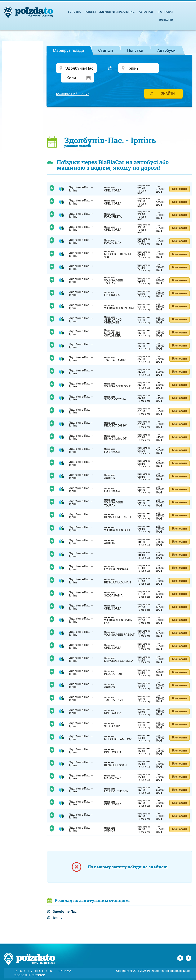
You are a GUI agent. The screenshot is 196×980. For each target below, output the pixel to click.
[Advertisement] (120, 112)
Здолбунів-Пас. (65, 903)
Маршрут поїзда (68, 50)
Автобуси (166, 50)
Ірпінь (58, 909)
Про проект (165, 12)
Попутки (135, 50)
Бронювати (179, 180)
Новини (90, 12)
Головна (74, 12)
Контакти (166, 20)
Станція (106, 50)
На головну (23, 962)
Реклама (64, 962)
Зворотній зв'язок (30, 966)
